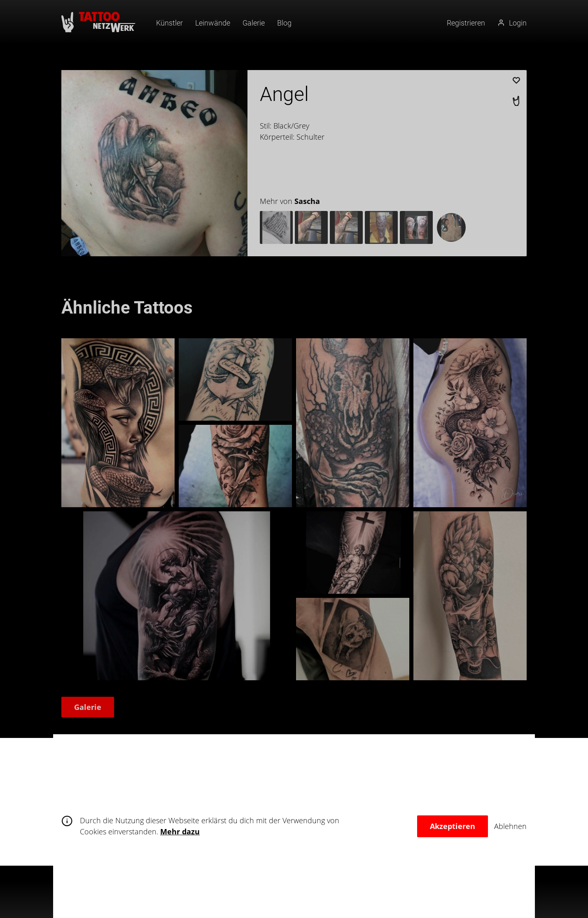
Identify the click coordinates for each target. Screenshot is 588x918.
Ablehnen (510, 826)
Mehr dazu (180, 831)
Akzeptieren (453, 826)
